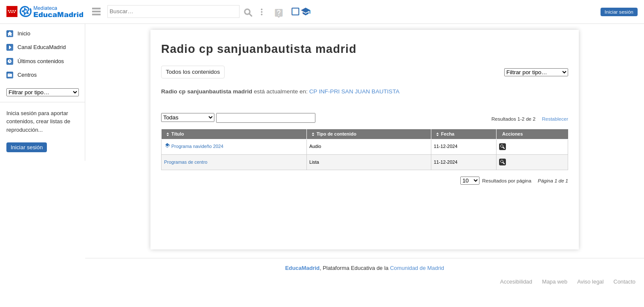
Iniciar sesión (619, 12)
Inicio (24, 33)
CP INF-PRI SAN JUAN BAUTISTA (355, 91)
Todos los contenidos (193, 72)
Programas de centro (186, 162)
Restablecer (555, 119)
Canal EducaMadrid (42, 47)
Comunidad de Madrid (417, 268)
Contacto (624, 282)
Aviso (590, 282)
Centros (27, 75)
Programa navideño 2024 (197, 146)
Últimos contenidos (41, 61)
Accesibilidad (516, 282)
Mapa (555, 282)
